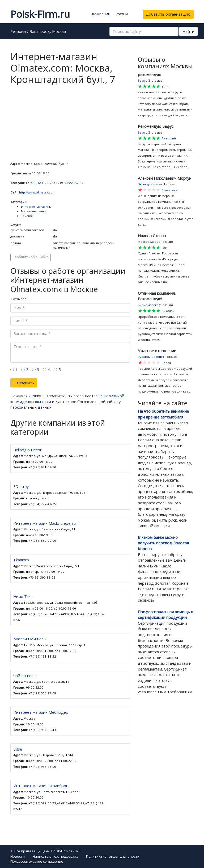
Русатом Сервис (150, 357)
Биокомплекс (148, 305)
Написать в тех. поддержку (55, 856)
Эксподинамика (150, 184)
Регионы (18, 32)
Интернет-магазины (36, 207)
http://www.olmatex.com (37, 192)
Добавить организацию (168, 14)
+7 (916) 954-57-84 (70, 183)
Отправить (24, 383)
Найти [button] (188, 31)
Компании (101, 14)
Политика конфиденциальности (113, 856)
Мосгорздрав (148, 242)
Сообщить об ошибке (31, 257)
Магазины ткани (33, 211)
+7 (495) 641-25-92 (39, 183)
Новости (18, 856)
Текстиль (28, 216)
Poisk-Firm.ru (40, 14)
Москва (59, 32)
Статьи (121, 14)
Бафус (143, 80)
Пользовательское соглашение (37, 861)
